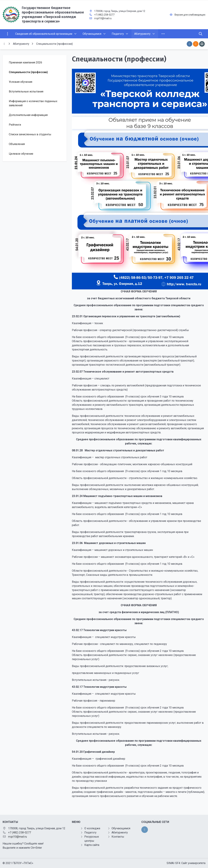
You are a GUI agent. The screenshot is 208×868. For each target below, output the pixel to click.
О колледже (92, 828)
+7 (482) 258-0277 (104, 15)
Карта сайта (92, 845)
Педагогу (90, 832)
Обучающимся (121, 828)
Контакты (118, 837)
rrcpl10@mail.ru (103, 18)
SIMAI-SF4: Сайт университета (186, 863)
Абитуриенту (120, 832)
